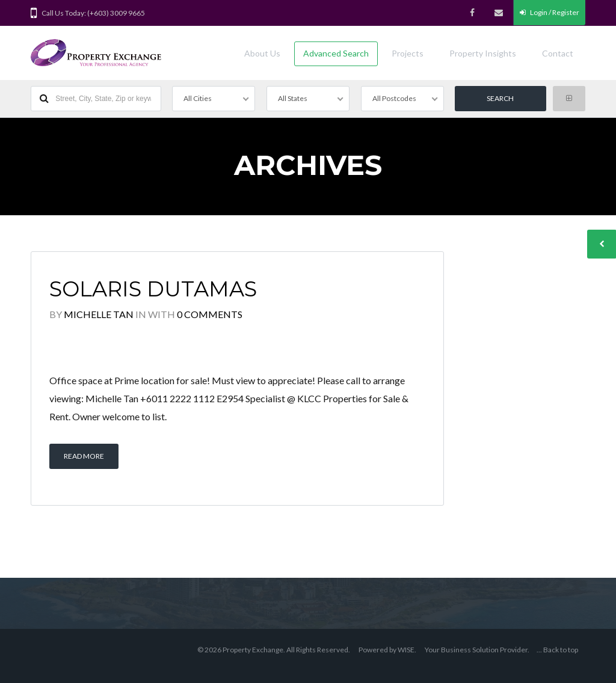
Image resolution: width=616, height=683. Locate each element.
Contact (558, 53)
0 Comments (210, 314)
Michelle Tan (99, 314)
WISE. (407, 650)
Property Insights (483, 53)
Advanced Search (336, 53)
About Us (262, 53)
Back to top (561, 650)
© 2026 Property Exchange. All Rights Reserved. (274, 650)
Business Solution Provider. (485, 650)
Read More (84, 456)
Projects (408, 53)
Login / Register (550, 12)
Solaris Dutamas (153, 289)
